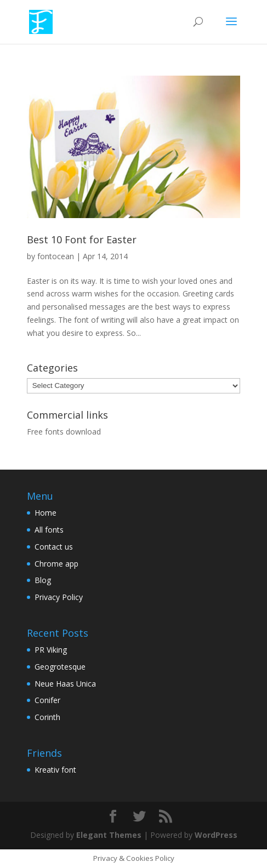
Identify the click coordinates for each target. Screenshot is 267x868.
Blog (43, 580)
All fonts (49, 530)
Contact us (54, 547)
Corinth (47, 717)
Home (46, 513)
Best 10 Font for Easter (82, 239)
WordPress (216, 835)
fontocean (56, 256)
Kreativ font (55, 770)
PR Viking (51, 650)
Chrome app (56, 564)
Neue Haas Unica (65, 684)
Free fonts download (64, 432)
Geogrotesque (60, 667)
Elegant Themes (109, 835)
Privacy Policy (59, 597)
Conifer (47, 700)
